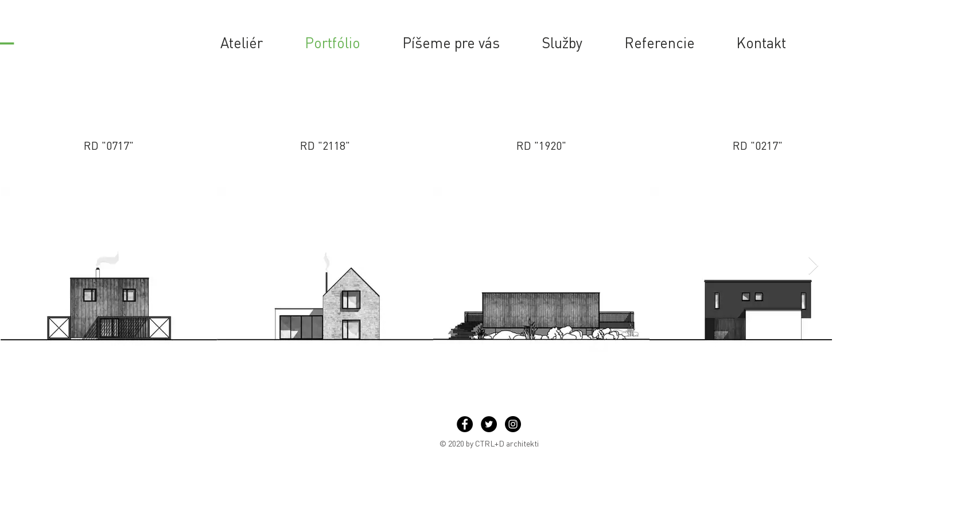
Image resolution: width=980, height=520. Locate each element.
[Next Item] (813, 266)
